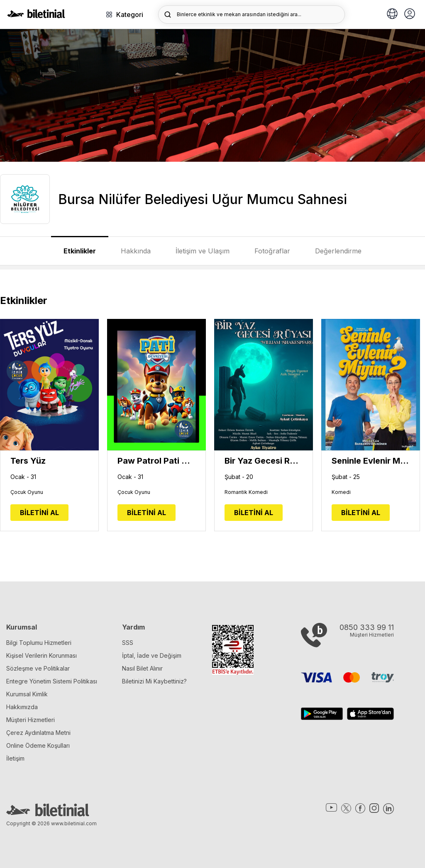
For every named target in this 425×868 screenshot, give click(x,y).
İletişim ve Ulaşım (203, 251)
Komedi (341, 492)
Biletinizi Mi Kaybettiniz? (154, 681)
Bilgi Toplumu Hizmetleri (39, 643)
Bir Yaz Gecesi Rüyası (264, 461)
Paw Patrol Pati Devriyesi (156, 461)
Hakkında (136, 251)
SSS (128, 643)
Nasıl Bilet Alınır (142, 668)
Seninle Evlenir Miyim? (371, 461)
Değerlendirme (338, 251)
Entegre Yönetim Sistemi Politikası (52, 681)
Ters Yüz (28, 461)
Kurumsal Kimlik (27, 694)
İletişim (15, 758)
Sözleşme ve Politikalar (38, 668)
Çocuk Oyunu (27, 492)
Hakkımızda (22, 707)
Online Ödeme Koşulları (38, 745)
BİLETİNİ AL (39, 513)
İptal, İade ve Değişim (152, 655)
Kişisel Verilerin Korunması (42, 655)
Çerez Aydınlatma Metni (38, 733)
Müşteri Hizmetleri (31, 720)
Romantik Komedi (246, 492)
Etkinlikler (80, 251)
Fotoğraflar (272, 251)
